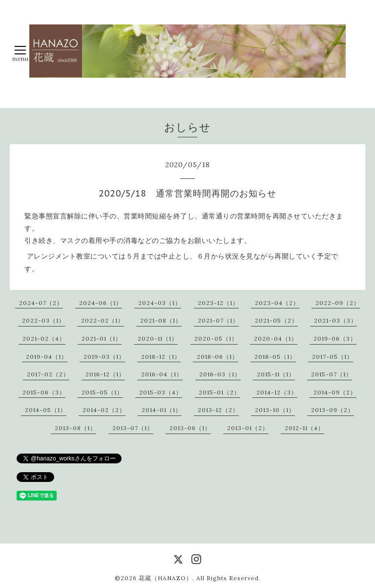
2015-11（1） (276, 374)
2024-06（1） (101, 303)
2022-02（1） (103, 320)
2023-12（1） (218, 303)
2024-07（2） (41, 303)
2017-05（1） (333, 357)
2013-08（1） (75, 428)
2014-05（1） (46, 410)
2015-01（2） (219, 392)
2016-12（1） (105, 374)
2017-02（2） (48, 374)
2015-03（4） (161, 392)
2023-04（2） (277, 303)
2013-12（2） (218, 410)
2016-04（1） (162, 374)
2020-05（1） (216, 338)
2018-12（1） (161, 357)
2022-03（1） (43, 320)
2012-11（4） (304, 428)
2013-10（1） (275, 410)
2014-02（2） (104, 410)
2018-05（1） (275, 357)
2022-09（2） (338, 303)
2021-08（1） (161, 320)
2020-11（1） (158, 338)
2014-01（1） (162, 410)
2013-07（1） (133, 428)
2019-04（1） (47, 357)
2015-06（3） (44, 392)
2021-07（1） (218, 320)
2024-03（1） (160, 303)
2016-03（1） (220, 374)
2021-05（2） (276, 320)
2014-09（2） (335, 392)
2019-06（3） (335, 338)
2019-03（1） (104, 357)
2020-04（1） (276, 338)
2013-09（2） (333, 410)
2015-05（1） (102, 392)
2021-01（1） (102, 338)
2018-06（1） (218, 357)
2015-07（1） (332, 374)
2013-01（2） (248, 428)
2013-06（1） (190, 428)
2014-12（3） (277, 392)
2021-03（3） (335, 320)
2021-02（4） (44, 338)
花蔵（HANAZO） (166, 578)
